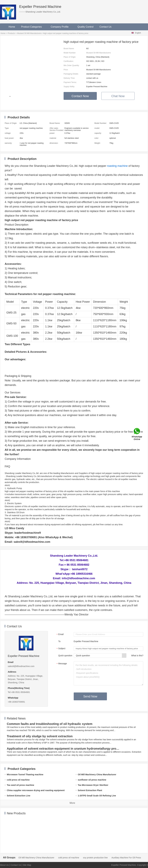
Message (61, 664)
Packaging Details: (71, 74)
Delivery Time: (69, 78)
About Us (4, 865)
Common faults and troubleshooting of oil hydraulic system (50, 724)
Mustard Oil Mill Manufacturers (29, 33)
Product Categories (33, 27)
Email (60, 635)
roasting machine (117, 166)
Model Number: (70, 53)
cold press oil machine (69, 858)
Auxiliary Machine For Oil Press (126, 858)
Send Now (90, 696)
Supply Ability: (69, 87)
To (59, 641)
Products (11, 33)
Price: (66, 70)
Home (12, 27)
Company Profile (61, 27)
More (72, 803)
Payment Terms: (70, 82)
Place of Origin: (70, 57)
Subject (61, 649)
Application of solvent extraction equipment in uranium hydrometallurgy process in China (64, 749)
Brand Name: (69, 49)
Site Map (27, 865)
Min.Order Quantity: (72, 65)
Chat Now (118, 96)
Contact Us (105, 27)
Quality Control (85, 27)
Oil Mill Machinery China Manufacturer (36, 858)
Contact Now (80, 96)
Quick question (65, 656)
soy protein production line (95, 858)
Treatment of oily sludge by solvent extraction (40, 736)
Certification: (69, 61)
